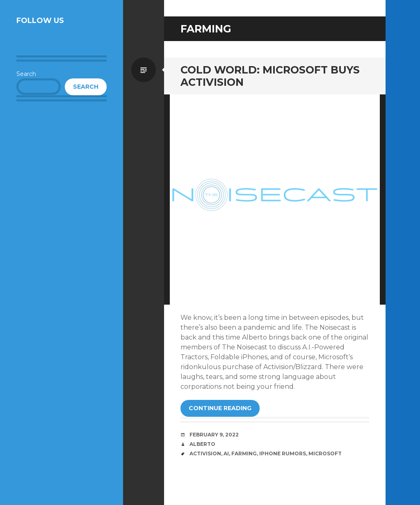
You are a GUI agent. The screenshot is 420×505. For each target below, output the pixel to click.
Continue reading (220, 408)
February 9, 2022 (214, 435)
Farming (244, 453)
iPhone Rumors (283, 453)
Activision (205, 453)
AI (226, 453)
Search (26, 74)
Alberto (202, 444)
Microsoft (325, 453)
